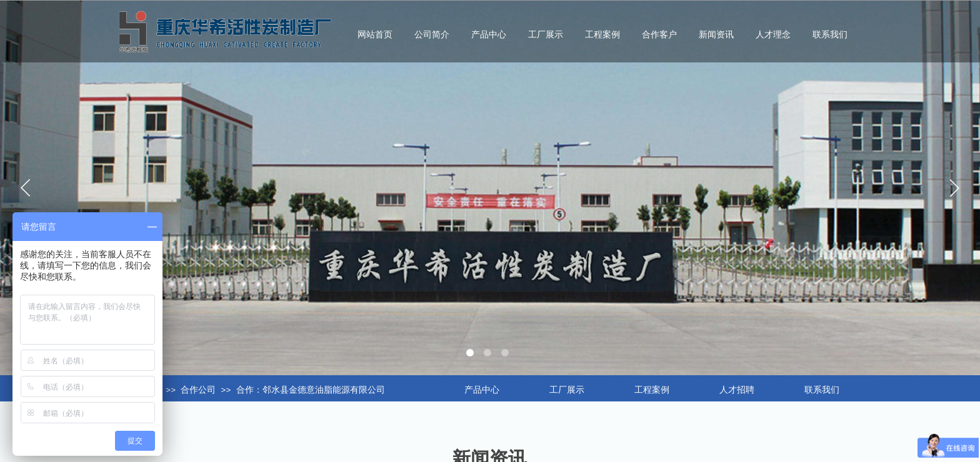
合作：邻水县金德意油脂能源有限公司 (311, 390)
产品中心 (489, 35)
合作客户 (659, 35)
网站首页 (375, 35)
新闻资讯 (716, 35)
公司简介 (432, 35)
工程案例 (602, 35)
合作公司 (198, 390)
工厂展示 (546, 35)
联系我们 (830, 35)
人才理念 (773, 35)
